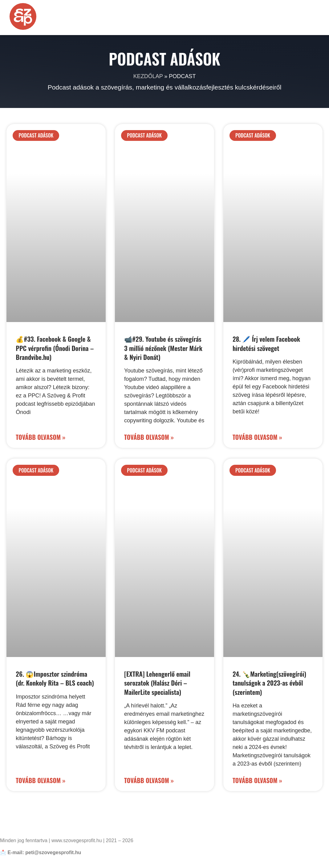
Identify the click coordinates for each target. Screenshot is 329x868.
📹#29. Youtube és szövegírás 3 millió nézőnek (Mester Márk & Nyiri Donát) (163, 348)
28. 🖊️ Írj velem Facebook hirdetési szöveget (266, 343)
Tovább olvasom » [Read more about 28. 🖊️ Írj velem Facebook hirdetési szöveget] (257, 437)
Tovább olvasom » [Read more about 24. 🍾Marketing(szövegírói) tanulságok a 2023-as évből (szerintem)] (257, 780)
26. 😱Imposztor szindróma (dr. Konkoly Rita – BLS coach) (55, 678)
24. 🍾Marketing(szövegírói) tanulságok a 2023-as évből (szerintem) (269, 683)
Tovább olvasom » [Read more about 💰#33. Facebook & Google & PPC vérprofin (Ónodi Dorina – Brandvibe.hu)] (41, 437)
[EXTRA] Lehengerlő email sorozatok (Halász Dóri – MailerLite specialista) (157, 683)
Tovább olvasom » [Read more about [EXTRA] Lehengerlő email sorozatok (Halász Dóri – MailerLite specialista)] (149, 780)
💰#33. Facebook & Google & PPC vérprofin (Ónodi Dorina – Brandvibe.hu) (55, 348)
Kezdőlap (148, 76)
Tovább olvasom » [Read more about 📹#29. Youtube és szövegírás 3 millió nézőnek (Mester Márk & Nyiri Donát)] (149, 437)
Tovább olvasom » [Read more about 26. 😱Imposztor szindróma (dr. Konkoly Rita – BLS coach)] (41, 780)
